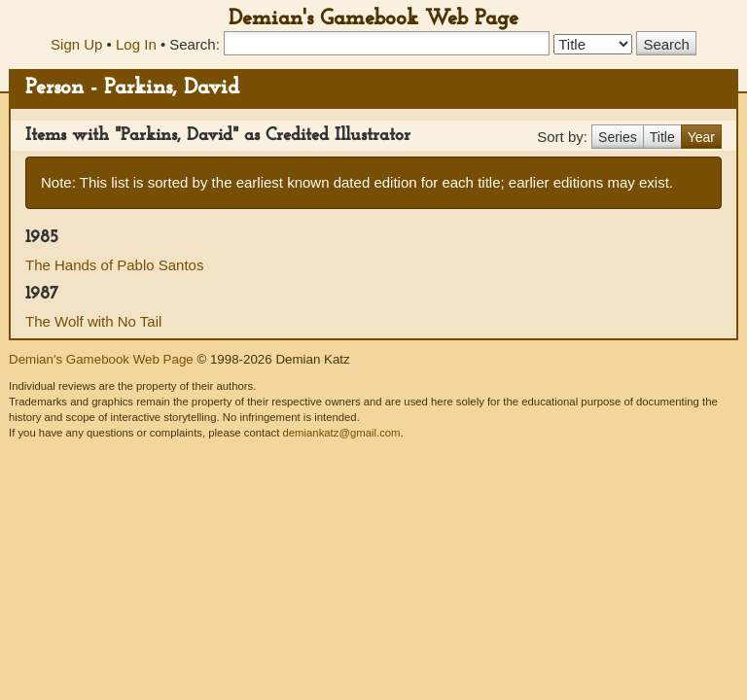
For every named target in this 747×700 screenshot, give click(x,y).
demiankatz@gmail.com (341, 433)
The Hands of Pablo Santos (114, 265)
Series (618, 137)
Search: (195, 44)
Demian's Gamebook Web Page (373, 19)
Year (701, 137)
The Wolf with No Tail (93, 321)
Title (662, 137)
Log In (136, 44)
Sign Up (76, 44)
